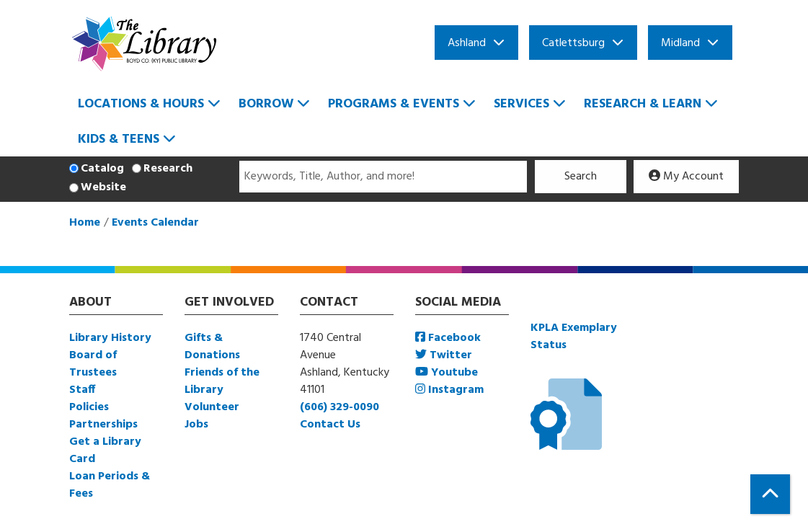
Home (85, 223)
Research (168, 169)
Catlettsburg (573, 43)
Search (581, 177)
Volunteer (212, 407)
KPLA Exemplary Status (574, 337)
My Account (686, 177)
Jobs (196, 425)
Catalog (102, 169)
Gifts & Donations (212, 347)
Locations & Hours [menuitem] (141, 104)
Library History (110, 338)
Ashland (467, 43)
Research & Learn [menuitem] (643, 104)
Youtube (447, 373)
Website (103, 187)
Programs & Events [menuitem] (394, 104)
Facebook (448, 338)
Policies (89, 407)
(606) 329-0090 (339, 407)
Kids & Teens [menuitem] (119, 139)
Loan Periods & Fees (110, 485)
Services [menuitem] (521, 104)
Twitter (444, 355)
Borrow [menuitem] (266, 104)
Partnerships (103, 425)
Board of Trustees (93, 364)
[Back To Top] (770, 494)
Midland (680, 43)
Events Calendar (155, 223)
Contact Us (330, 425)
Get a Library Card (105, 451)
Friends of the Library (222, 381)
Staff (82, 390)
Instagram (449, 390)
